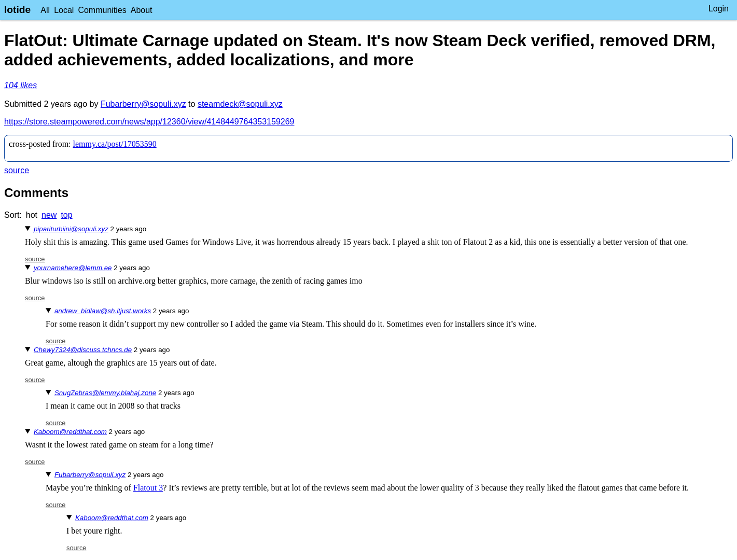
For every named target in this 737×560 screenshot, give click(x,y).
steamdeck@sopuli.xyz (240, 104)
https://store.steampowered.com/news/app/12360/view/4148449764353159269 (149, 122)
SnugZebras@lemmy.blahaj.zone (105, 393)
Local (64, 10)
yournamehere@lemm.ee (73, 268)
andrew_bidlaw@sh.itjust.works (103, 311)
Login (719, 9)
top (66, 215)
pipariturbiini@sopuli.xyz (71, 229)
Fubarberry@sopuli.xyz (143, 104)
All (45, 10)
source (17, 170)
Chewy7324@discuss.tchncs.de (83, 350)
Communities (102, 10)
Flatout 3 (148, 488)
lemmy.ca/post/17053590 (115, 144)
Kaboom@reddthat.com (70, 432)
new (49, 215)
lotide (17, 10)
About (142, 10)
